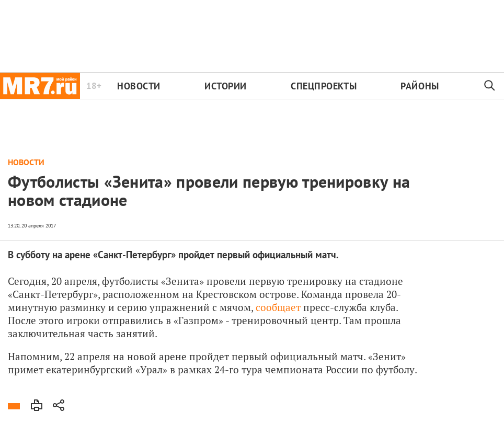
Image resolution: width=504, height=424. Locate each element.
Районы (420, 86)
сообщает (278, 307)
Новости (139, 86)
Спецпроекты (324, 86)
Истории (226, 86)
